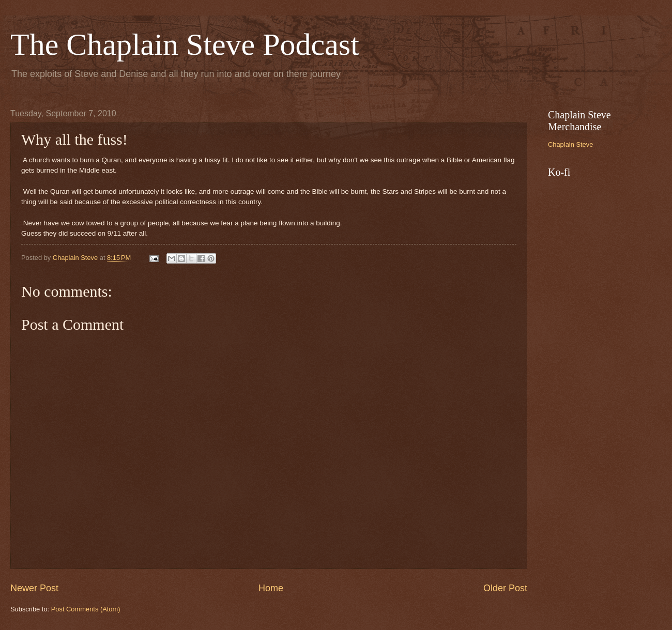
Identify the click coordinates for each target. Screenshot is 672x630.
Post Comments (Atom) (86, 609)
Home (271, 588)
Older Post (505, 588)
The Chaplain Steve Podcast (185, 44)
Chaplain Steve (570, 144)
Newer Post (34, 588)
